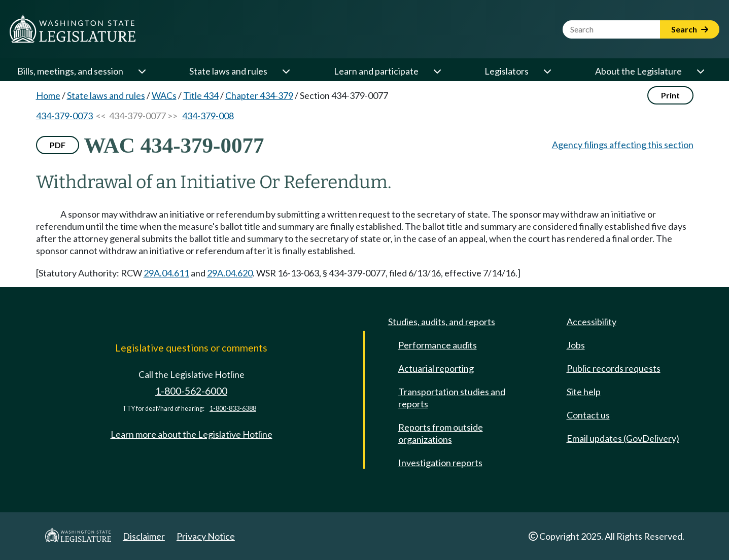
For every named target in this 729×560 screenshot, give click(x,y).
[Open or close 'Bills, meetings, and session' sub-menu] (142, 71)
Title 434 (201, 95)
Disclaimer (144, 536)
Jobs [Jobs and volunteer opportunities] (576, 345)
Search (690, 29)
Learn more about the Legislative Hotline (192, 434)
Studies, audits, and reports (442, 322)
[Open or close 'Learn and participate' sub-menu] (437, 71)
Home (48, 95)
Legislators (507, 71)
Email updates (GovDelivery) (623, 438)
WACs (164, 95)
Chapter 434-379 (259, 95)
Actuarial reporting (436, 368)
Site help (584, 392)
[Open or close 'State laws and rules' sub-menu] (286, 71)
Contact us (588, 415)
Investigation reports (440, 463)
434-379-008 (208, 116)
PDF (58, 145)
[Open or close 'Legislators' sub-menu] (547, 71)
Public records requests (614, 368)
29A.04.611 (166, 273)
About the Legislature (638, 71)
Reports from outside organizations (441, 433)
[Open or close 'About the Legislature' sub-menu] (700, 71)
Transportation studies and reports (452, 398)
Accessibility (592, 322)
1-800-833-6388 (233, 409)
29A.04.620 (230, 273)
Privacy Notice (206, 536)
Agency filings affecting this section (623, 145)
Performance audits (438, 345)
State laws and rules (228, 71)
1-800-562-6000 (191, 391)
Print (670, 95)
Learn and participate (376, 71)
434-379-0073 (64, 116)
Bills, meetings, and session (70, 71)
